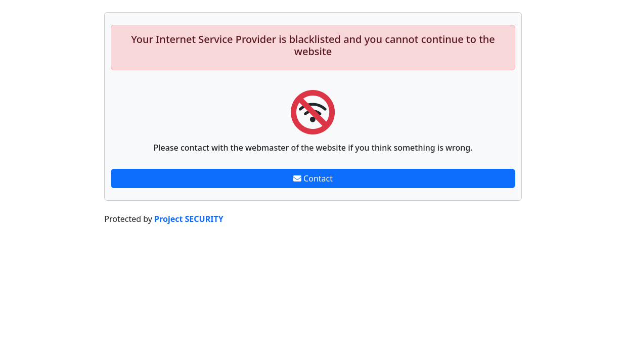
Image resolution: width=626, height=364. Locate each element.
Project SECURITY (189, 219)
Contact (313, 178)
